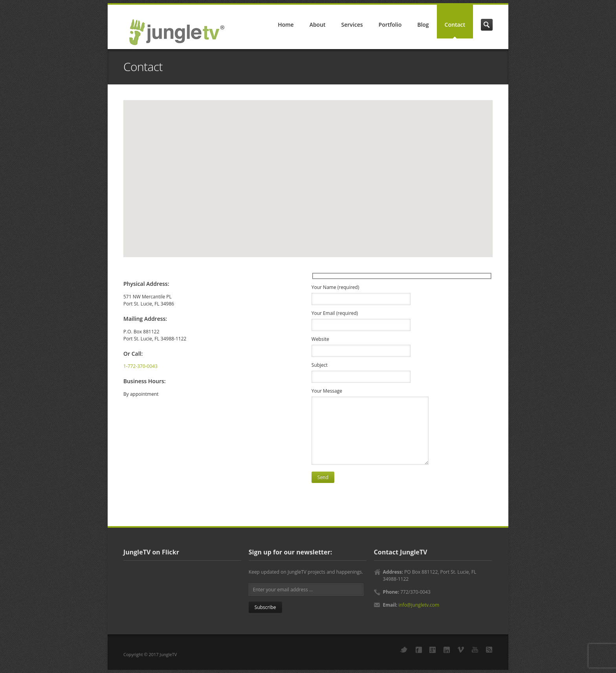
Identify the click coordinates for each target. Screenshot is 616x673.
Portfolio (390, 25)
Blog (423, 25)
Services (352, 25)
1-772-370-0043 (140, 366)
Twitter (404, 650)
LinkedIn (447, 650)
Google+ (433, 650)
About (318, 25)
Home (286, 25)
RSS (489, 650)
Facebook (419, 650)
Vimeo (461, 650)
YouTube (475, 650)
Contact (455, 25)
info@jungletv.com (419, 605)
